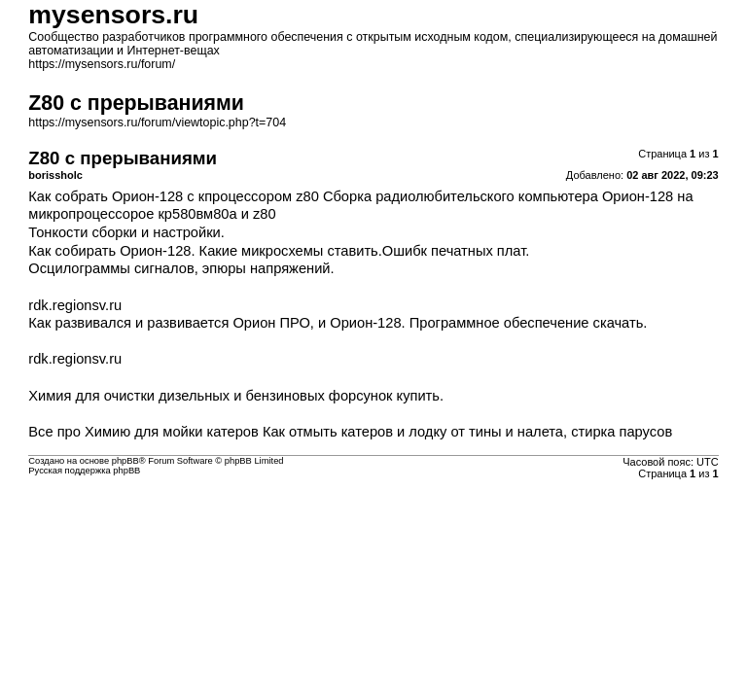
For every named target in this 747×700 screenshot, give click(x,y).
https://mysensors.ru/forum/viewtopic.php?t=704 (157, 122)
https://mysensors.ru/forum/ (102, 64)
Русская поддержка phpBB (84, 471)
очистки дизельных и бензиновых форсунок (249, 396)
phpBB (125, 461)
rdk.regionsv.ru (75, 305)
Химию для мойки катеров (172, 432)
